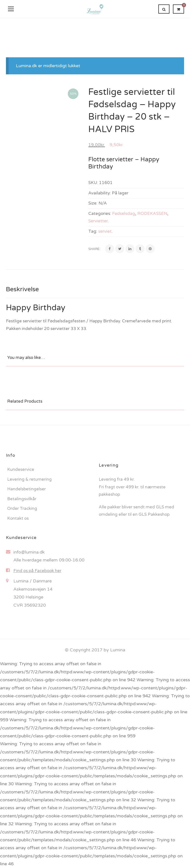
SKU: (93, 183)
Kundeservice (21, 469)
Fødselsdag (124, 214)
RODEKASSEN (152, 214)
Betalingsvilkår (22, 499)
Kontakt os (18, 518)
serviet (105, 231)
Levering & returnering (29, 479)
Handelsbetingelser (26, 489)
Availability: (100, 193)
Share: (94, 249)
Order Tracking (22, 508)
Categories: (100, 214)
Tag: (93, 231)
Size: (93, 203)
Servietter (98, 221)
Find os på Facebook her (37, 571)
